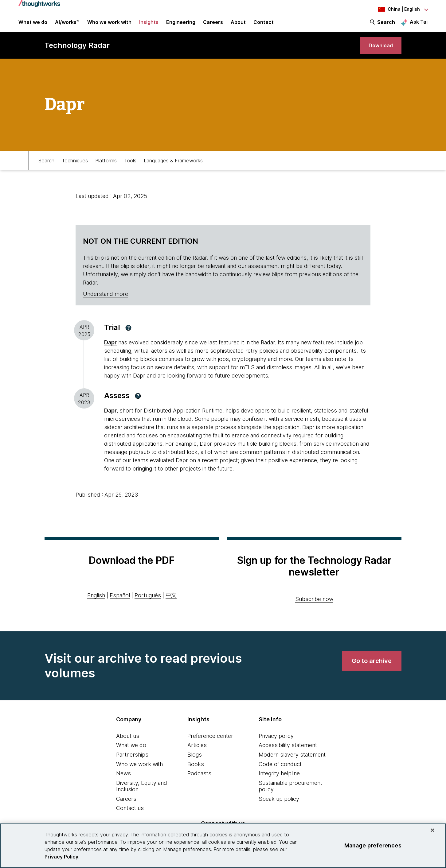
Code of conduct (280, 772)
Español (120, 604)
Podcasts (199, 782)
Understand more (106, 302)
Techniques (75, 168)
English (96, 604)
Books (196, 772)
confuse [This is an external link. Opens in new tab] (253, 427)
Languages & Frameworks (173, 168)
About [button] (238, 25)
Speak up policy (279, 807)
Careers (126, 807)
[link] (378, 51)
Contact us (130, 816)
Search (386, 25)
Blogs (195, 763)
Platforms (106, 168)
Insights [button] (149, 25)
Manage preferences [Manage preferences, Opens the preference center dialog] (373, 845)
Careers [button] (213, 25)
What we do (131, 753)
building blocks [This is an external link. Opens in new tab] (278, 452)
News (123, 782)
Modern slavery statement (292, 763)
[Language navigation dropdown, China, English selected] (394, 9)
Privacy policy (276, 744)
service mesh (302, 427)
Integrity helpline (279, 782)
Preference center (210, 744)
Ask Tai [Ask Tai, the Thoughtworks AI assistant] (419, 25)
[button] (128, 336)
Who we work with (139, 772)
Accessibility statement (288, 753)
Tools (130, 168)
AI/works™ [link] (67, 25)
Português (148, 604)
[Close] (432, 830)
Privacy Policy (61, 857)
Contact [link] (264, 25)
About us (128, 744)
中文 (171, 604)
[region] (223, 846)
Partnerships (132, 763)
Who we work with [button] (109, 25)
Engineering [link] (181, 25)
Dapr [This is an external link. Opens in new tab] (110, 351)
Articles (197, 753)
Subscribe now (314, 607)
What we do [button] (33, 25)
